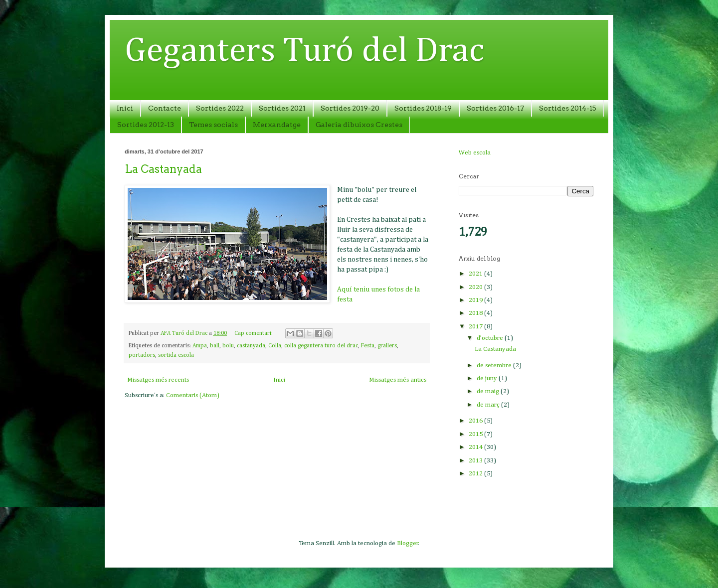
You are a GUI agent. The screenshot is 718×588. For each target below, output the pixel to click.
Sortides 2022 (220, 108)
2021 (476, 274)
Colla (275, 346)
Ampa (200, 346)
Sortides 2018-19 (423, 108)
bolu (228, 346)
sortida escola (176, 355)
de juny (488, 378)
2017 (476, 327)
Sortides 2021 (282, 108)
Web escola (475, 153)
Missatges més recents (158, 380)
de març (489, 405)
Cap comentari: (254, 333)
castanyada (251, 346)
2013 (476, 461)
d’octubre (491, 338)
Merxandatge (277, 125)
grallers (387, 346)
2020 (476, 287)
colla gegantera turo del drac (321, 346)
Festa (368, 346)
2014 (476, 447)
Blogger (408, 543)
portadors (142, 355)
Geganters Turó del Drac (304, 51)
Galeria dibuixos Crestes (359, 125)
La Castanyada (163, 169)
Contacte (165, 108)
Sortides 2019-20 (350, 108)
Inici (125, 108)
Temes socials (213, 125)
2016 (476, 421)
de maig (489, 391)
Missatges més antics (398, 380)
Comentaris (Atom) (193, 395)
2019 (476, 300)
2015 (476, 434)
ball (215, 346)
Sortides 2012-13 (146, 125)
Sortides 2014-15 (568, 108)
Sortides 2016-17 (495, 108)
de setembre (495, 366)
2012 (476, 474)
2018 (476, 313)
